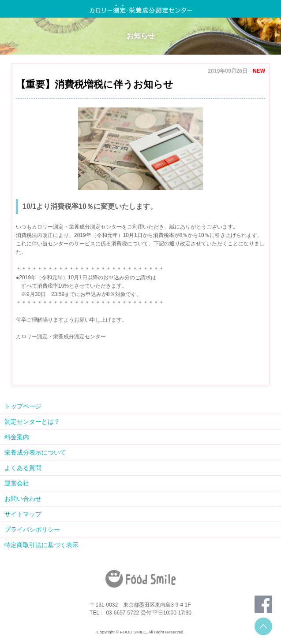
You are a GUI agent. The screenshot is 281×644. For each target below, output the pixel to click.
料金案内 (17, 437)
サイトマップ (23, 514)
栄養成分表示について (35, 452)
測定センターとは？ (32, 422)
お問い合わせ (23, 499)
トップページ (23, 406)
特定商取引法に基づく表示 (41, 545)
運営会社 (17, 483)
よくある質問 (23, 468)
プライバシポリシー (32, 529)
